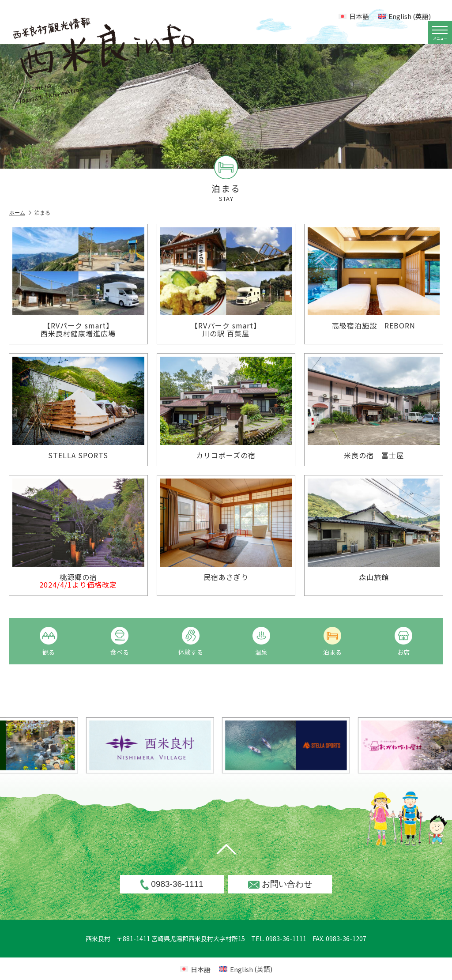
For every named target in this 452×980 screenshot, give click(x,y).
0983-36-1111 (172, 885)
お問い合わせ (280, 884)
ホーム (20, 213)
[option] (178, 745)
